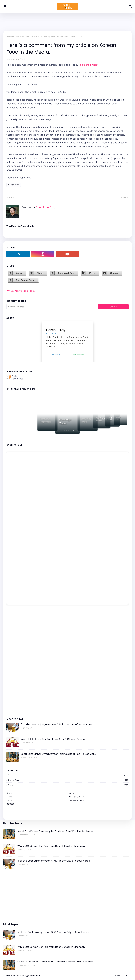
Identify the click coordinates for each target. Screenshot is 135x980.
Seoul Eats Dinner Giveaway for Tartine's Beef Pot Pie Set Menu (58, 754)
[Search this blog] (52, 307)
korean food (19, 37)
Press (92, 273)
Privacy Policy (14, 291)
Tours (40, 273)
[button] (62, 431)
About (19, 273)
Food (68, 775)
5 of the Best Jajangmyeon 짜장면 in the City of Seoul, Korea (57, 724)
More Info (79, 354)
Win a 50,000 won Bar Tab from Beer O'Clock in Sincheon (54, 739)
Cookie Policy (28, 291)
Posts (13, 376)
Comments (16, 379)
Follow (56, 354)
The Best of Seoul (25, 280)
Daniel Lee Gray (45, 207)
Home (9, 37)
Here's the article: (88, 65)
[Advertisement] (16, 661)
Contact (114, 273)
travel (68, 785)
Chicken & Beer (66, 273)
